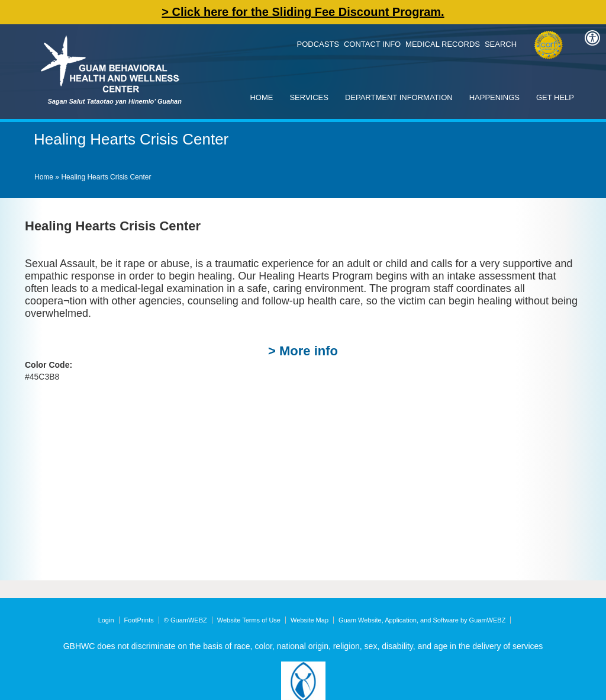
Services (309, 97)
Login (106, 620)
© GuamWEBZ (186, 620)
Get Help (555, 97)
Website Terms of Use (249, 620)
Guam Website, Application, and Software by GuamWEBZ (422, 620)
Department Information (399, 97)
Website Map (310, 620)
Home (261, 97)
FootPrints (139, 620)
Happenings (494, 97)
